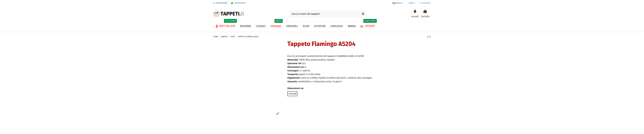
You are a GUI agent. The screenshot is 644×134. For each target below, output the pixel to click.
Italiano (399, 3)
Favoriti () (425, 3)
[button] (337, 26)
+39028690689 (221, 3)
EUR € (412, 3)
